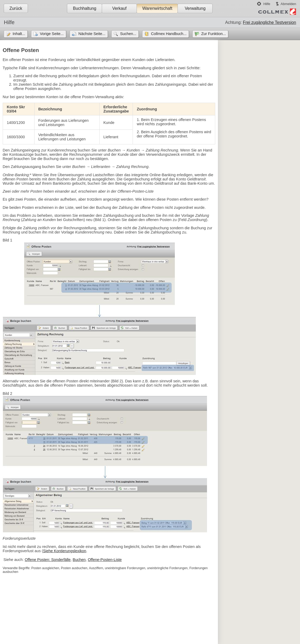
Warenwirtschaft (157, 8)
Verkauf (120, 8)
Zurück (16, 8)
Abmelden (288, 4)
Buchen (79, 560)
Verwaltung (195, 8)
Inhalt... (19, 34)
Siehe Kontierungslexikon (65, 551)
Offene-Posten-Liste (105, 560)
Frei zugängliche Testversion (269, 22)
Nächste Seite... (92, 34)
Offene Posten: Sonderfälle (48, 560)
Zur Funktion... (214, 34)
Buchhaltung (84, 8)
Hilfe (267, 4)
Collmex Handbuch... (169, 34)
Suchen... (128, 34)
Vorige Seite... (52, 34)
